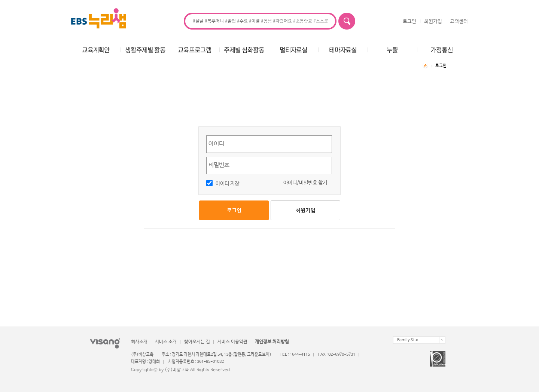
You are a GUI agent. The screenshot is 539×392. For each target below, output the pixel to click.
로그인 (409, 22)
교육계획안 (96, 50)
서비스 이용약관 (232, 342)
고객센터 (459, 22)
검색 (347, 21)
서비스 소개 (166, 342)
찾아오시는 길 (197, 342)
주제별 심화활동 (244, 50)
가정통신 (442, 50)
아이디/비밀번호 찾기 (305, 183)
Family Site (408, 340)
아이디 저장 (227, 184)
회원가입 (433, 22)
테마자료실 (343, 50)
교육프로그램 (194, 50)
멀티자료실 (293, 50)
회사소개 (139, 342)
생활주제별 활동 (145, 50)
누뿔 (392, 50)
